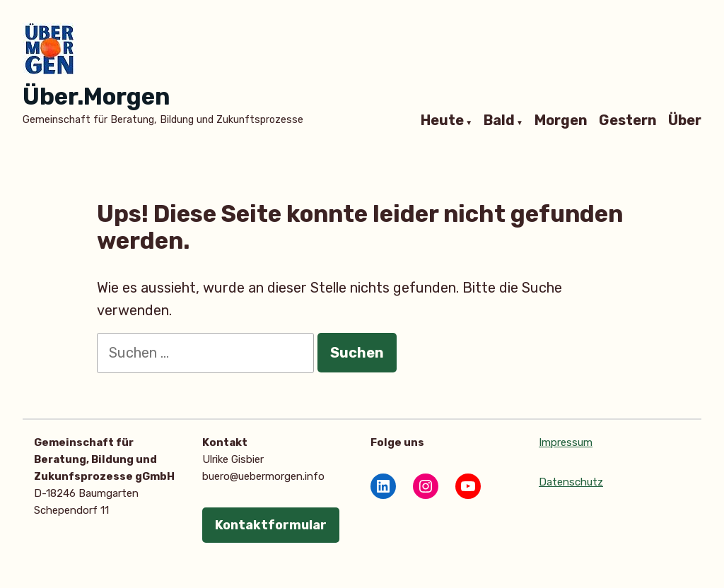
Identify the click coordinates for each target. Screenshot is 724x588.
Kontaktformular (271, 525)
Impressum (566, 442)
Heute (442, 121)
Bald (499, 121)
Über (685, 121)
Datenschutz (571, 482)
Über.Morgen (96, 96)
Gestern (628, 121)
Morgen (561, 121)
